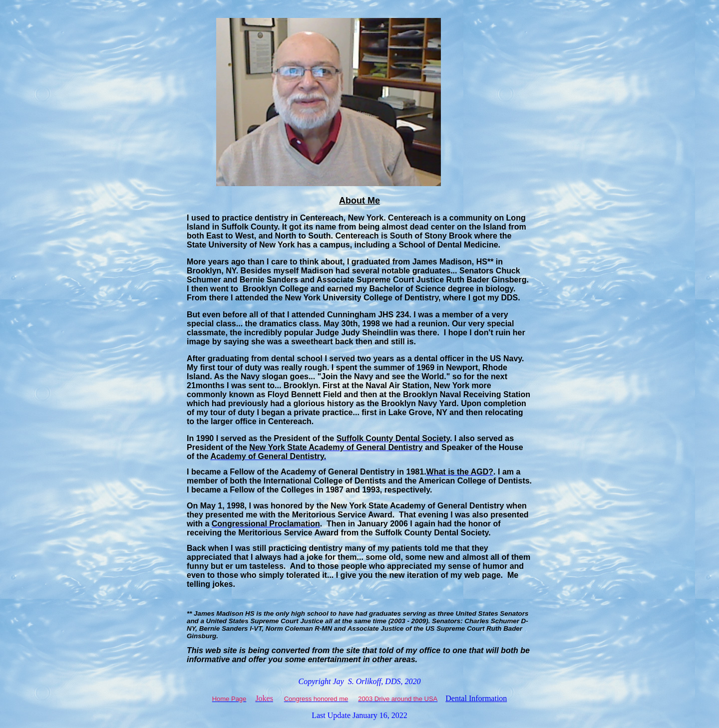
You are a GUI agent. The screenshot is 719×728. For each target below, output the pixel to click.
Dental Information (476, 698)
